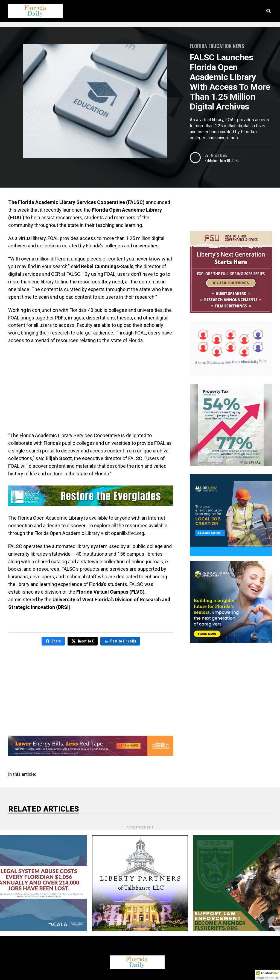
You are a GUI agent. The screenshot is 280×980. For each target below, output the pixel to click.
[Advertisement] (91, 388)
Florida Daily (218, 155)
